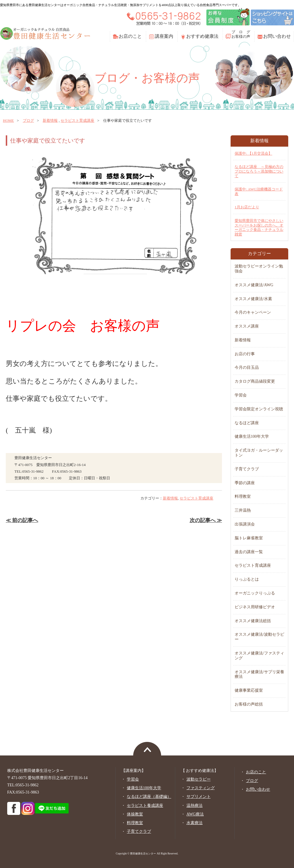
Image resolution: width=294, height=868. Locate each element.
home (8, 120)
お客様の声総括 (249, 704)
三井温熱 (243, 510)
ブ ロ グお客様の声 (241, 34)
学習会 (241, 395)
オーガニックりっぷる (255, 593)
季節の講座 (245, 483)
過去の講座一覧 (249, 552)
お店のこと (130, 36)
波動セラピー (199, 779)
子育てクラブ (247, 469)
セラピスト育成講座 (77, 120)
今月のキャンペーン (253, 312)
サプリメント (199, 797)
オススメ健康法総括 (253, 621)
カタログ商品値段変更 (255, 381)
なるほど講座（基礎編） (149, 797)
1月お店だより (247, 207)
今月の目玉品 (247, 367)
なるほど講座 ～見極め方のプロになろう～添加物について (259, 171)
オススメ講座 (247, 326)
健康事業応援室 (249, 690)
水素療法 (195, 823)
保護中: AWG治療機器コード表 (259, 191)
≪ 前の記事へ (22, 520)
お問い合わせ (277, 36)
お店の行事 (245, 354)
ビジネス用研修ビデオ (255, 607)
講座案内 (164, 36)
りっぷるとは (247, 579)
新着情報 (50, 120)
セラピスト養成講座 (145, 806)
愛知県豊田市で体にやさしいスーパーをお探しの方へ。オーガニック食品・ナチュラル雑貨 (259, 227)
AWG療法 (195, 814)
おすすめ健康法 (202, 36)
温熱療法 (195, 806)
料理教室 (243, 496)
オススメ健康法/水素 (253, 299)
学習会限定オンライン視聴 (259, 409)
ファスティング (201, 788)
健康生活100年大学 (252, 436)
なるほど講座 (247, 423)
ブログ (28, 120)
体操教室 (135, 814)
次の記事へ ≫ (206, 520)
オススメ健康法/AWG (254, 285)
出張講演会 (245, 524)
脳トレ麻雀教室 (249, 538)
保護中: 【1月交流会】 (253, 153)
